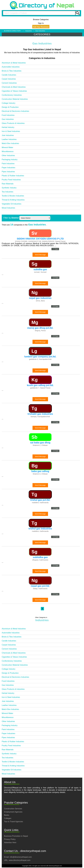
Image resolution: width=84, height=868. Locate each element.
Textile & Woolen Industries (13, 196)
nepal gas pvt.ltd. (40, 586)
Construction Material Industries (15, 99)
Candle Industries (9, 75)
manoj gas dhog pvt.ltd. (40, 328)
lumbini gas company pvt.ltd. (40, 357)
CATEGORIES (42, 34)
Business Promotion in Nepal (16, 836)
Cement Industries (9, 83)
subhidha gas (40, 557)
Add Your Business (41, 27)
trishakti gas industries (40, 414)
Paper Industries (9, 168)
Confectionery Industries (12, 95)
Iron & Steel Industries (11, 131)
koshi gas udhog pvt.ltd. (40, 385)
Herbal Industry (8, 127)
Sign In (41, 23)
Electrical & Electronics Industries (15, 111)
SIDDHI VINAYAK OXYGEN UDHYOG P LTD (40, 239)
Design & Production (10, 107)
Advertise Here (10, 842)
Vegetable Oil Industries (12, 204)
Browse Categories (41, 20)
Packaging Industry (10, 160)
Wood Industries (8, 208)
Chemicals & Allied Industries (14, 87)
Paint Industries (8, 164)
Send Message (40, 255)
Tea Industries (8, 192)
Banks (7, 815)
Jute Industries (8, 135)
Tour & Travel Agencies (14, 822)
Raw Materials (8, 184)
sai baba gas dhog (40, 443)
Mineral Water (7, 147)
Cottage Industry (9, 103)
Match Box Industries (10, 143)
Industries (29, 31)
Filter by (11, 218)
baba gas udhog (40, 471)
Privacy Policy (10, 839)
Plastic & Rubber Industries (13, 176)
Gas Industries (8, 119)
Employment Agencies (13, 812)
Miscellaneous (8, 151)
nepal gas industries (40, 298)
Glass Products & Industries (13, 123)
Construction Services (13, 809)
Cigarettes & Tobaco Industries (14, 91)
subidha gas (40, 269)
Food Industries (8, 115)
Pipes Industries (8, 172)
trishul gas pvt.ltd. (40, 500)
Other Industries (8, 155)
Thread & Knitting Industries (13, 200)
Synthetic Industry (9, 188)
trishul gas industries (40, 529)
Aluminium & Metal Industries (14, 63)
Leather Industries (9, 139)
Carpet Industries (9, 79)
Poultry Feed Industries (11, 180)
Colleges (8, 818)
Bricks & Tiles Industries (12, 71)
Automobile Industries (11, 67)
